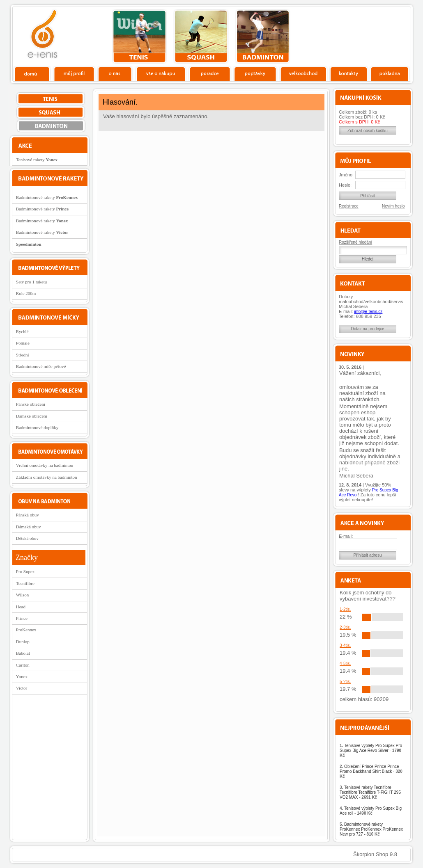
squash (201, 37)
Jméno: (346, 175)
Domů (32, 73)
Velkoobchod (303, 73)
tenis (139, 37)
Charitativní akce (369, 35)
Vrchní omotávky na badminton (45, 465)
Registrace (349, 206)
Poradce (210, 73)
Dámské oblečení (32, 416)
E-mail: (346, 536)
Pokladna (390, 73)
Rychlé (22, 331)
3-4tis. (345, 645)
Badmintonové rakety (47, 197)
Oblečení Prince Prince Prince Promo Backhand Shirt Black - (371, 771)
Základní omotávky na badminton (47, 477)
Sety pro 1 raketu (31, 282)
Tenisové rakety (37, 160)
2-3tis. (345, 627)
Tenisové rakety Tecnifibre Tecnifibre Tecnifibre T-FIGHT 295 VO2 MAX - (370, 792)
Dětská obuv (27, 538)
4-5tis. (345, 664)
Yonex (22, 676)
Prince (22, 618)
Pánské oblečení (31, 404)
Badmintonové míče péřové (41, 366)
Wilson (22, 595)
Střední (23, 355)
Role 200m (26, 293)
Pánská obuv (28, 515)
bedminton (263, 37)
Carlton (23, 665)
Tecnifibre (25, 583)
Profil (74, 73)
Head (21, 607)
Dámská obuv (29, 527)
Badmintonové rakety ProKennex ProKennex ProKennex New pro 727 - (371, 829)
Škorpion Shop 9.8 (375, 854)
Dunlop (23, 642)
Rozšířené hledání (355, 242)
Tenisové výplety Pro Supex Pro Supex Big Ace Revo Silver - (371, 750)
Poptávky (255, 73)
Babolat (23, 653)
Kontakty (349, 73)
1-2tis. (345, 609)
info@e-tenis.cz (368, 312)
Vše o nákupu (161, 73)
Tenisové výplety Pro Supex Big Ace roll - (371, 811)
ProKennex (26, 630)
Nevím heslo (393, 206)
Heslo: (345, 185)
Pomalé (23, 343)
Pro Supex (25, 571)
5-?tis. (345, 682)
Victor (22, 688)
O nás (115, 73)
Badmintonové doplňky (37, 427)
